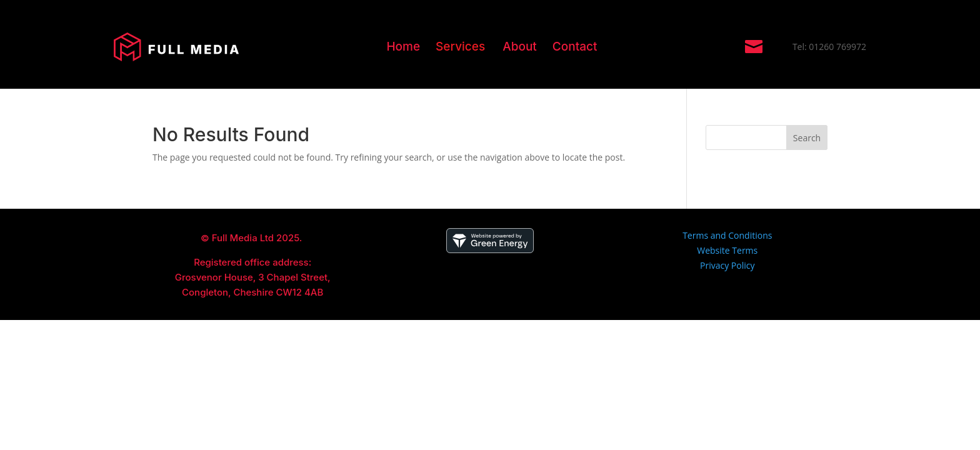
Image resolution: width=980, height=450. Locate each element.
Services (460, 47)
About (520, 47)
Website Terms (727, 250)
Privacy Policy (727, 265)
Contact (575, 47)
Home (403, 47)
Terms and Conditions (727, 235)
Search (807, 138)
